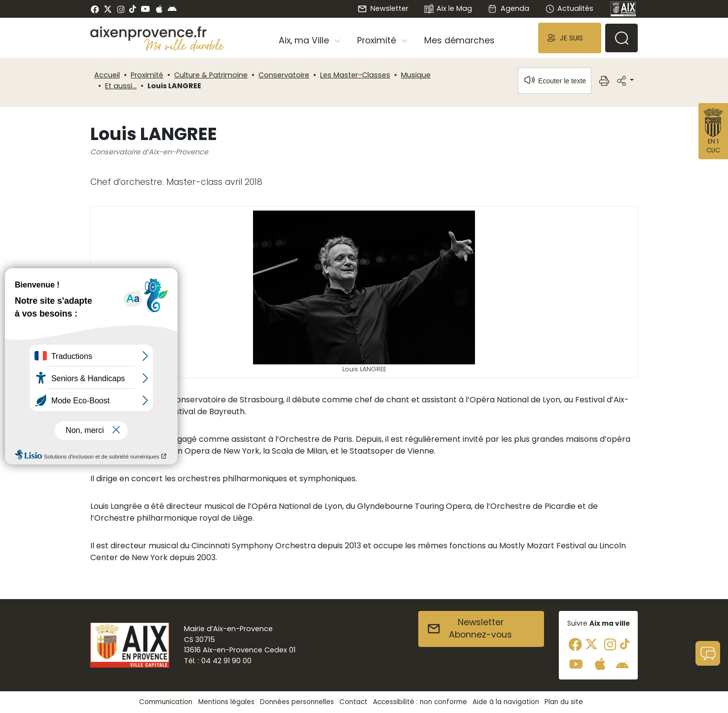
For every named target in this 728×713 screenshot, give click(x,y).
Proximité (147, 75)
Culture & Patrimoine (211, 75)
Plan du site (564, 702)
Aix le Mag (448, 9)
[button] (570, 38)
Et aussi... (121, 86)
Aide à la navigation (506, 702)
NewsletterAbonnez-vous (469, 629)
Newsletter (383, 8)
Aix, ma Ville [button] (305, 40)
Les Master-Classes (355, 75)
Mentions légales (226, 702)
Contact (353, 702)
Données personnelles (297, 702)
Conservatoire (284, 75)
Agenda (508, 8)
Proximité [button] (378, 40)
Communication (166, 702)
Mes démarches (459, 40)
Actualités (569, 8)
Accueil (107, 75)
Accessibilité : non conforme (420, 702)
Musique (416, 75)
